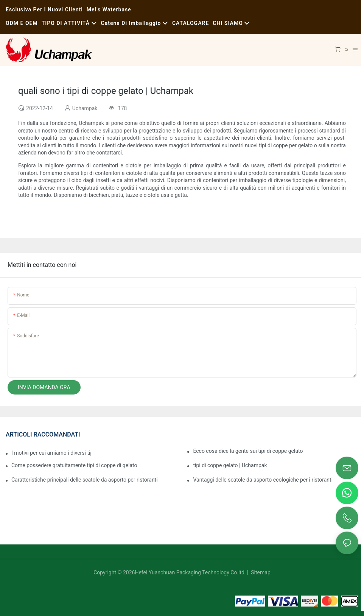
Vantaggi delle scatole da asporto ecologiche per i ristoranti (263, 480)
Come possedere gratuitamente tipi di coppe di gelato (74, 465)
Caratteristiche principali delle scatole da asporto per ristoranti (85, 480)
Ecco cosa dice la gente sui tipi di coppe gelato (248, 451)
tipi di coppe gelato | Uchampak (230, 465)
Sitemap (260, 572)
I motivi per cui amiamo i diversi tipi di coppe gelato (51, 453)
